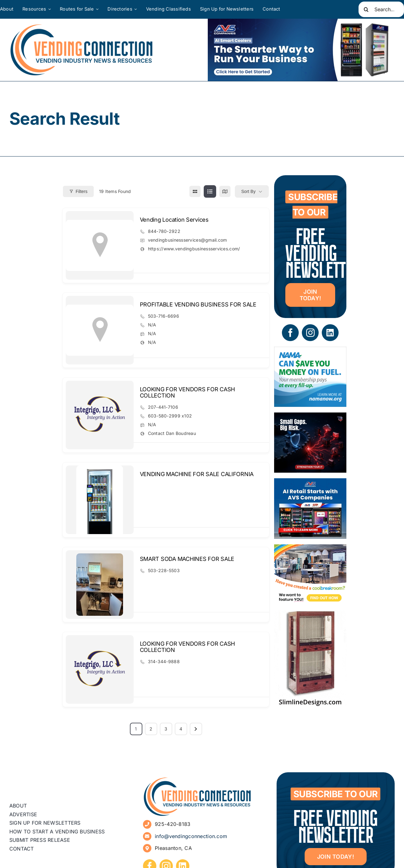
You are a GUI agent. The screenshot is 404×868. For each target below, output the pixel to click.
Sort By (249, 191)
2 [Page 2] (151, 729)
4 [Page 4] (181, 729)
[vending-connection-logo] (197, 779)
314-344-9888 (164, 661)
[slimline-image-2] (310, 615)
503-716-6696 (164, 316)
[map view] (225, 191)
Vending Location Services (174, 220)
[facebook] (290, 333)
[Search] (366, 9)
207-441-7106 (163, 407)
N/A (152, 325)
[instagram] (310, 333)
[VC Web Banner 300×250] (310, 483)
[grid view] (195, 191)
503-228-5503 (164, 570)
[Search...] (381, 9)
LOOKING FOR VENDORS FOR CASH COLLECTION (187, 392)
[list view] (210, 191)
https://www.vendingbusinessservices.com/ (194, 249)
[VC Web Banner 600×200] (301, 50)
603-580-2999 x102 (170, 416)
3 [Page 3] (166, 729)
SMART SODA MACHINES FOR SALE (187, 559)
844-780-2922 (164, 231)
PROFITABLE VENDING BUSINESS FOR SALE (198, 304)
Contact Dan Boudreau (172, 433)
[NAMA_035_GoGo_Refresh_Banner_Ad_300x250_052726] (310, 351)
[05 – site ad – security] (310, 417)
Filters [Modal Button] (78, 191)
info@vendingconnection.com (191, 836)
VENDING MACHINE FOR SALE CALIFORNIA (197, 474)
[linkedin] (330, 333)
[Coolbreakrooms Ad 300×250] (310, 549)
